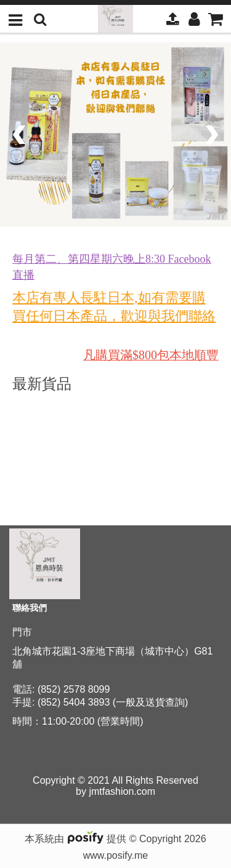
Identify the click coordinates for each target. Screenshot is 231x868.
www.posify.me (116, 855)
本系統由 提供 (77, 839)
